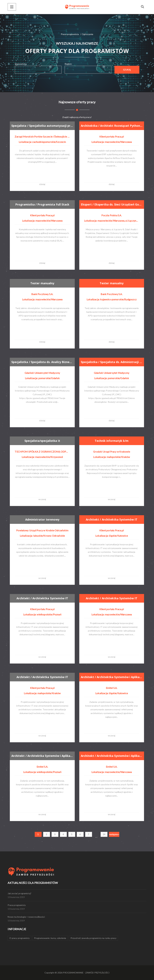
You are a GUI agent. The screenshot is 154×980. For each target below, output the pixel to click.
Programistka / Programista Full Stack (42, 204)
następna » (114, 834)
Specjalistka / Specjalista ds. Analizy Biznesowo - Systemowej (42, 362)
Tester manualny (42, 283)
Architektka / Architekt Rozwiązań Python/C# (112, 126)
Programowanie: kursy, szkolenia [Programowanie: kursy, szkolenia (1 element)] (50, 938)
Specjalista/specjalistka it (42, 441)
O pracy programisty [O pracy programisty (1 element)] (19, 938)
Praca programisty (17, 905)
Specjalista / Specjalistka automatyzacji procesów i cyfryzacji (42, 126)
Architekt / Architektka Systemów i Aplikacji (112, 677)
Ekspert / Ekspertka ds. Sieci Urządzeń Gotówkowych (112, 204)
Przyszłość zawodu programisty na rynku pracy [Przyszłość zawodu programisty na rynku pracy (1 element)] (94, 938)
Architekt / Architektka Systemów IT (112, 519)
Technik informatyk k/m (112, 441)
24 (104, 834)
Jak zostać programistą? (19, 893)
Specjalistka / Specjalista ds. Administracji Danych (112, 362)
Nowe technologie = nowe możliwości (26, 917)
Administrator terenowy (42, 519)
